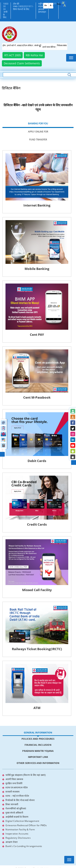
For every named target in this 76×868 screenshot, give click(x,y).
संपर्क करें (38, 46)
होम (4, 46)
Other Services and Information (38, 778)
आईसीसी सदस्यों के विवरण (17, 831)
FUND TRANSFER (38, 140)
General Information (38, 747)
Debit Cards (38, 469)
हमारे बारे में (11, 46)
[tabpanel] (38, 440)
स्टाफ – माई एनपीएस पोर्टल (17, 810)
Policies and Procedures (38, 753)
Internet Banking (38, 207)
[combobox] (64, 4)
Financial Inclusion (38, 759)
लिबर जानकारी (12, 819)
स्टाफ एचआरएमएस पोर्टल (17, 802)
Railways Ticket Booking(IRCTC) (38, 662)
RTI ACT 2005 (13, 55)
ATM (38, 723)
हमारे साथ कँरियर (49, 47)
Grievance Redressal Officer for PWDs (26, 840)
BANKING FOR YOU (38, 123)
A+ (46, 6)
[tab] (38, 124)
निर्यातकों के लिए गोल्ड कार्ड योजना (20, 815)
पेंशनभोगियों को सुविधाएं (16, 823)
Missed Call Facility (38, 602)
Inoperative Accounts (17, 848)
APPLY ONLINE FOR (38, 132)
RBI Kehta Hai (34, 55)
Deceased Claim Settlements (22, 63)
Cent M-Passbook (38, 404)
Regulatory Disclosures (18, 852)
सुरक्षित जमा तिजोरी (14, 798)
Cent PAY (38, 340)
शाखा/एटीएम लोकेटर (25, 46)
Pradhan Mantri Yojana (38, 766)
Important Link (38, 772)
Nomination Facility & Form (20, 844)
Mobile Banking (38, 272)
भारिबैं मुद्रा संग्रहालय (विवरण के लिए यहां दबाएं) (26, 790)
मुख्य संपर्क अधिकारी (14, 827)
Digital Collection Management (22, 835)
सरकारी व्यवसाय (12, 806)
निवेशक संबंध (62, 46)
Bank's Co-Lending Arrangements (24, 860)
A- (51, 6)
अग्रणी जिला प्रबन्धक (14, 794)
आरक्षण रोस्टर (12, 856)
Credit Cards (38, 534)
